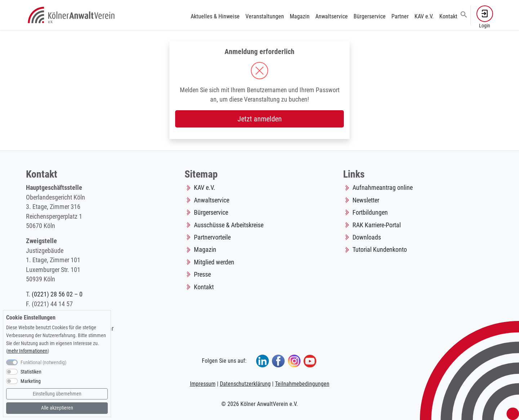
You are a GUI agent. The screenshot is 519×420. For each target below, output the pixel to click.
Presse (202, 274)
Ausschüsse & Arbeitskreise (229, 225)
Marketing (31, 381)
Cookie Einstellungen (31, 318)
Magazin (300, 16)
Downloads (367, 237)
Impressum (203, 384)
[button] (464, 14)
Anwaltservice (332, 16)
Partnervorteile (212, 237)
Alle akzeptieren (57, 408)
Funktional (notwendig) (43, 363)
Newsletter (366, 200)
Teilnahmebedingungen (302, 384)
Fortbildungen (370, 213)
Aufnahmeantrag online (383, 188)
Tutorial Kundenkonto (380, 250)
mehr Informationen (28, 351)
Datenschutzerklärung (245, 384)
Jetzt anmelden (260, 119)
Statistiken (31, 372)
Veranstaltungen (265, 16)
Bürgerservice (370, 16)
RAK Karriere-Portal (377, 225)
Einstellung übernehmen (57, 394)
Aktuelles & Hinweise (215, 16)
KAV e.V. (424, 16)
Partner (400, 16)
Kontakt (448, 16)
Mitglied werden (214, 262)
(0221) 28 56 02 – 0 (57, 294)
